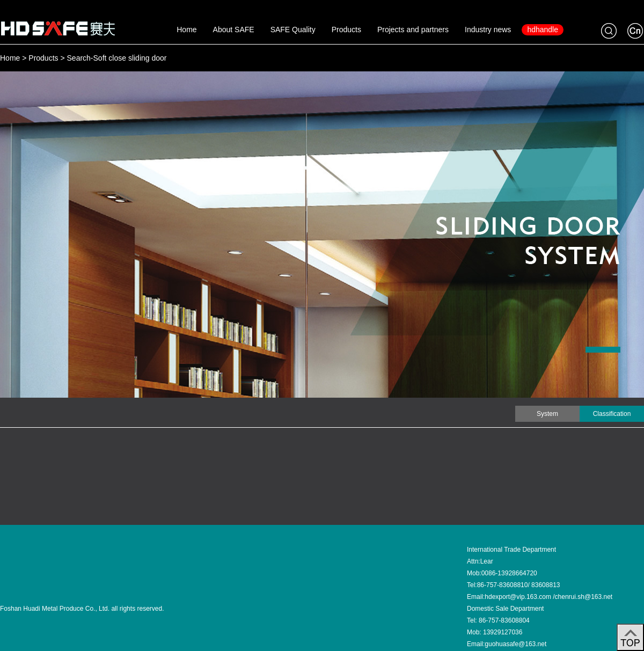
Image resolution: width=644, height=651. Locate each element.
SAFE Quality (293, 30)
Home (186, 30)
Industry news (488, 30)
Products (346, 30)
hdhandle (543, 30)
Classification (612, 414)
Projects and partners (413, 30)
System (547, 414)
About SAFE (234, 30)
